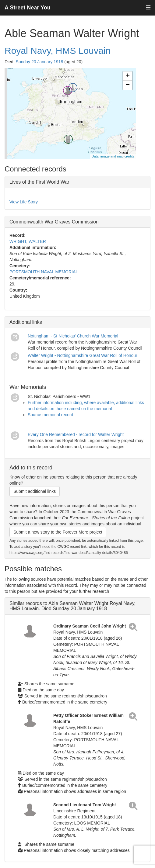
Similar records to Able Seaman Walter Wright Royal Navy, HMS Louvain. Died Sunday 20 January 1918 (72, 606)
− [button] (128, 85)
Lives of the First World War (39, 182)
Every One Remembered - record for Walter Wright (76, 434)
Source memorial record (50, 415)
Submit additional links (35, 491)
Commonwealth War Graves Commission (54, 222)
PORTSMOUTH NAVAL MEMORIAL (44, 272)
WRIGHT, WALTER (28, 241)
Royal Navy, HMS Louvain (58, 51)
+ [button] (128, 76)
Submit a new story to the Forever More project (58, 532)
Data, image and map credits (113, 156)
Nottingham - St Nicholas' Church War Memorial (73, 336)
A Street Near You (28, 8)
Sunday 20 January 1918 (40, 62)
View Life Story (24, 202)
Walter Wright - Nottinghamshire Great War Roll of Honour (83, 355)
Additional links (26, 322)
